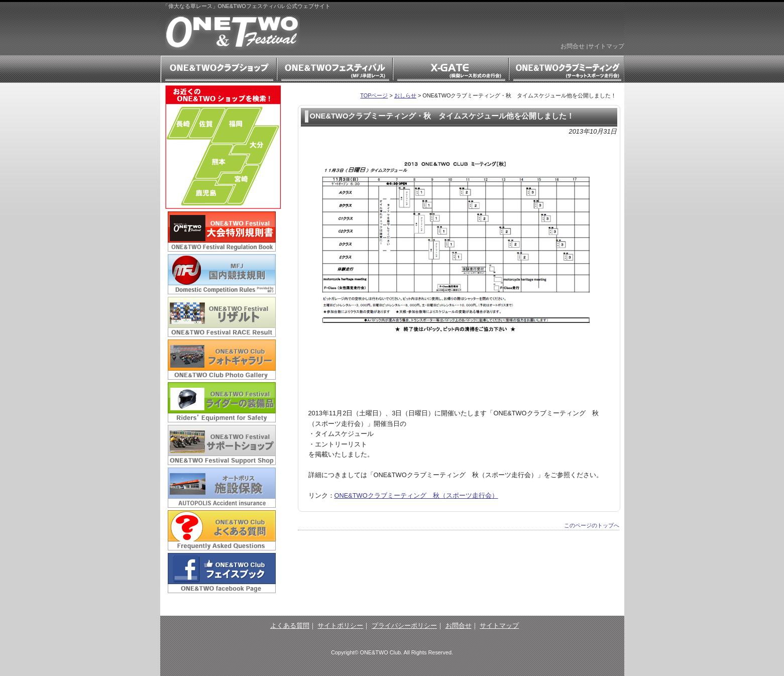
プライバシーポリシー (404, 626)
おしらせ (405, 95)
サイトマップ (606, 46)
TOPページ (374, 95)
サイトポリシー (340, 626)
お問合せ (573, 46)
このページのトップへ (592, 525)
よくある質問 (290, 626)
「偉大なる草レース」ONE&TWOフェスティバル (233, 33)
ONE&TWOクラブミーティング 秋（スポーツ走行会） (416, 495)
